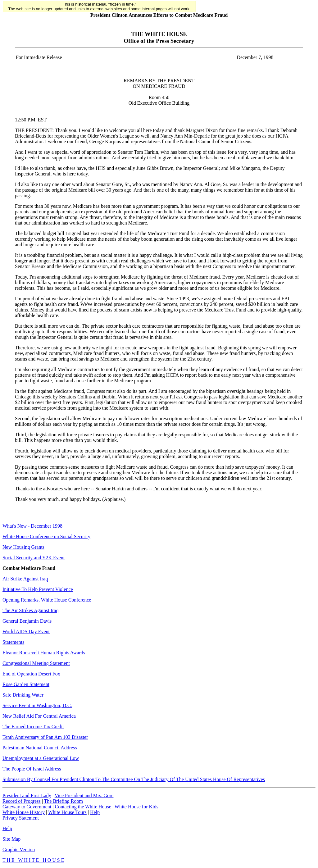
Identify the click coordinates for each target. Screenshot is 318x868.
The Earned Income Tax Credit (33, 727)
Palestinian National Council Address (40, 748)
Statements (13, 642)
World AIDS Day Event (26, 632)
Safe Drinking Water (23, 695)
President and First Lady (27, 795)
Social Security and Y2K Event (34, 558)
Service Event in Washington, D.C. (37, 705)
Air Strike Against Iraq (25, 579)
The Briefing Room (64, 801)
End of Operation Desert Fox (31, 674)
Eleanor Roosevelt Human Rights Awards (44, 653)
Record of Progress (22, 801)
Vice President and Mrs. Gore (84, 795)
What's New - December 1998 (32, 526)
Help (95, 812)
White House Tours (67, 812)
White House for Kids (136, 807)
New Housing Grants (23, 547)
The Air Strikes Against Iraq (30, 610)
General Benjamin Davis (27, 621)
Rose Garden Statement (26, 684)
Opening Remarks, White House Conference (47, 600)
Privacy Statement (21, 818)
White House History (24, 812)
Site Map (11, 839)
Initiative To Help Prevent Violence (38, 589)
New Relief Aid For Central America (39, 716)
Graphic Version (19, 850)
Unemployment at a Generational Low (41, 758)
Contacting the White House (83, 807)
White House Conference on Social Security (46, 536)
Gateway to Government (27, 807)
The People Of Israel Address (32, 769)
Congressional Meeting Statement (36, 663)
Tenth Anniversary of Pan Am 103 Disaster (45, 737)
